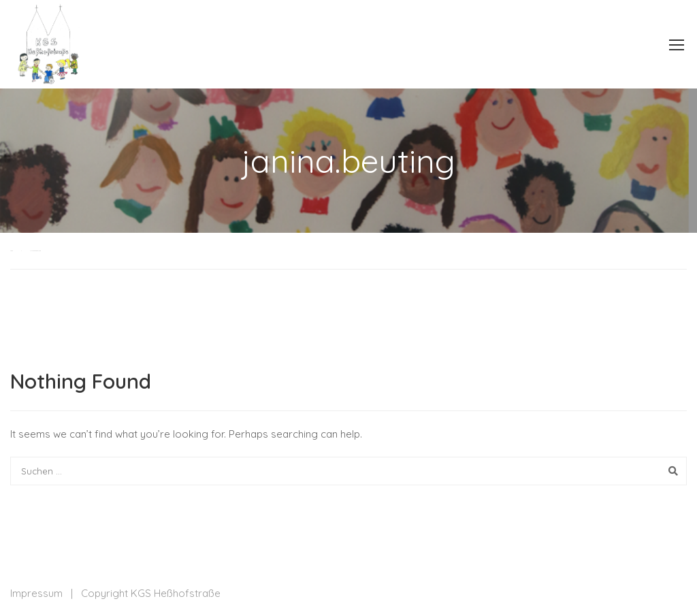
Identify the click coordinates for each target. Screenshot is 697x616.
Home (12, 251)
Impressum (36, 593)
